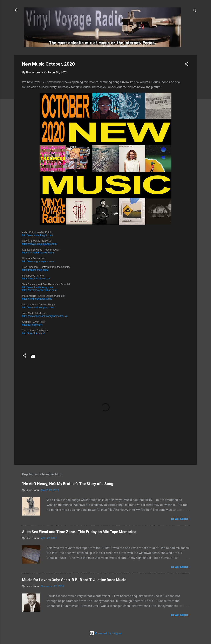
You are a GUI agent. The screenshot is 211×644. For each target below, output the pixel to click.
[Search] (195, 11)
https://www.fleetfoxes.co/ (36, 279)
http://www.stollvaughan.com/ (38, 307)
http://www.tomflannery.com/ (38, 287)
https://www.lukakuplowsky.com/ (40, 244)
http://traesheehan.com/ (35, 270)
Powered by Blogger (106, 633)
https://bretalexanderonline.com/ (40, 290)
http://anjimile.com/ (32, 325)
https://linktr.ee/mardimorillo (37, 299)
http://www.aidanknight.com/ (37, 235)
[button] (186, 65)
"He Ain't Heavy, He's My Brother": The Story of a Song (68, 484)
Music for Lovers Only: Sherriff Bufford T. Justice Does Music (74, 580)
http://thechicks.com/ (33, 333)
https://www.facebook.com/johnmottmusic (45, 316)
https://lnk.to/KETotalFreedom (38, 253)
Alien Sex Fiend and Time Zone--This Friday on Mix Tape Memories (79, 532)
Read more (180, 519)
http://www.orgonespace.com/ (38, 261)
